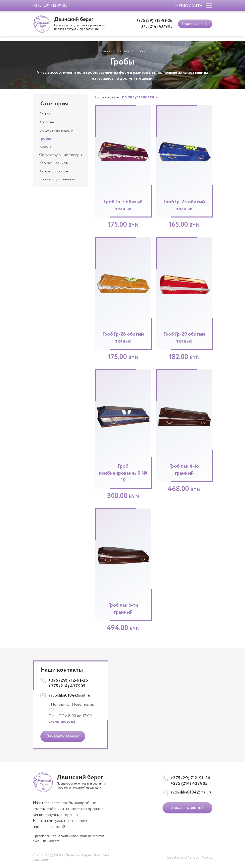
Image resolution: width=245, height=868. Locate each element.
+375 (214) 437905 (156, 27)
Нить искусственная (57, 179)
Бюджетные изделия (57, 130)
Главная (106, 51)
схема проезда (62, 722)
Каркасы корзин (54, 171)
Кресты (46, 147)
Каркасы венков (54, 163)
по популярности (138, 97)
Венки (45, 114)
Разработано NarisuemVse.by (189, 858)
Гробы (45, 139)
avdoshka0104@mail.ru (69, 695)
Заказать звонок (195, 24)
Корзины (47, 122)
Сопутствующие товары (61, 155)
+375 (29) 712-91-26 (154, 21)
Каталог (124, 51)
